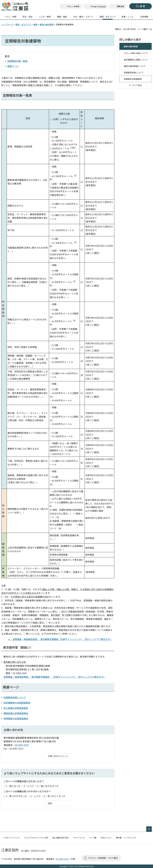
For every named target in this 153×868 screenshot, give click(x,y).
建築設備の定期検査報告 (16, 713)
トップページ (7, 24)
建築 (35, 24)
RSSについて (106, 838)
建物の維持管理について (135, 66)
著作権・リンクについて (126, 838)
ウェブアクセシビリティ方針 (36, 838)
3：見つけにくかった (55, 796)
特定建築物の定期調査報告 (17, 703)
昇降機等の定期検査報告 (16, 718)
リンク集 (93, 838)
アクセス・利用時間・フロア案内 (103, 858)
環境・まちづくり (23, 24)
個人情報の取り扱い (61, 838)
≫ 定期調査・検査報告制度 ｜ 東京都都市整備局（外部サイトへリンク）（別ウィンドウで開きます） (60, 639)
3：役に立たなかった (48, 786)
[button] (96, 6)
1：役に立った (13, 786)
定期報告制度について (15, 697)
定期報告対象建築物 (133, 79)
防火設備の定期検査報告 (16, 708)
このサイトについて (11, 838)
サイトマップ (79, 838)
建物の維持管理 (47, 24)
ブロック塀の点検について (136, 53)
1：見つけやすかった (16, 796)
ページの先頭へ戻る (152, 828)
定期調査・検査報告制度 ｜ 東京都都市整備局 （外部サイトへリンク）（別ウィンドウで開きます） (55, 677)
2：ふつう (29, 786)
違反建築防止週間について (136, 60)
